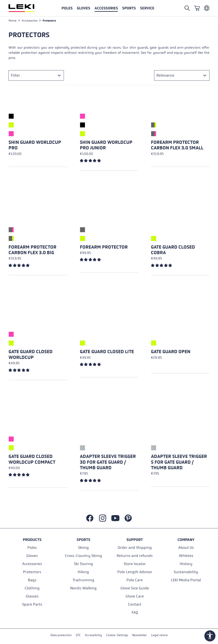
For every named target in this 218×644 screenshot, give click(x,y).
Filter (15, 75)
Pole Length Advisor (135, 572)
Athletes (186, 556)
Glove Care (135, 596)
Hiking (83, 572)
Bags (32, 580)
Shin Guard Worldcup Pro (35, 145)
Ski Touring (83, 564)
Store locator (135, 564)
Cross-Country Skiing (83, 556)
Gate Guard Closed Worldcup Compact (32, 459)
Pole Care (135, 580)
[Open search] (187, 8)
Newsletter (140, 635)
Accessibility (93, 635)
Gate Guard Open (171, 352)
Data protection (61, 635)
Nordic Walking (83, 588)
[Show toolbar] (210, 636)
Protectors (32, 572)
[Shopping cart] (197, 8)
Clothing (32, 588)
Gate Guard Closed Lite (107, 352)
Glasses (32, 596)
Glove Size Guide (135, 588)
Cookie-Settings (117, 635)
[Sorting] (182, 75)
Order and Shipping (135, 548)
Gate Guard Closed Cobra (173, 250)
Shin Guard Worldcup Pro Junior (106, 145)
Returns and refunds (135, 556)
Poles (32, 548)
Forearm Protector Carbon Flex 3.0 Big (32, 250)
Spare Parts (32, 604)
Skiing (83, 548)
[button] (129, 8)
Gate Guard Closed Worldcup (31, 354)
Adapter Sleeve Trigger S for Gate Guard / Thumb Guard (179, 462)
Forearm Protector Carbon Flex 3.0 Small (177, 145)
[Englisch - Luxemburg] (207, 8)
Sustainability (186, 572)
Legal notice (159, 635)
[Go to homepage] (26, 8)
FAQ (135, 613)
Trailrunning (83, 580)
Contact (135, 604)
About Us (186, 548)
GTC (78, 635)
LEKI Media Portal (186, 580)
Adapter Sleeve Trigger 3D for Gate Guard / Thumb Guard (108, 462)
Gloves (32, 556)
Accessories (32, 564)
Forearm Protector (104, 247)
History (186, 564)
